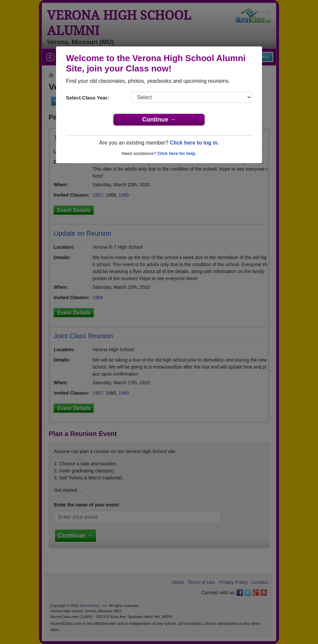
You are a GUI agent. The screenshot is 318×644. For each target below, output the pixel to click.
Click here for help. (177, 153)
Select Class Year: (87, 98)
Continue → (159, 120)
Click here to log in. (194, 143)
